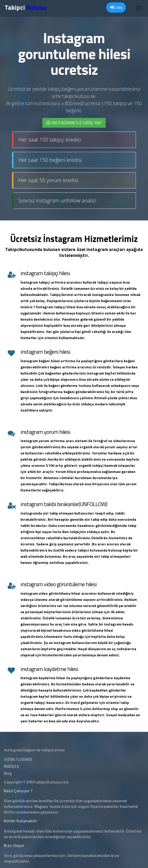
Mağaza (41, 806)
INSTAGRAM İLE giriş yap (74, 123)
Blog (8, 773)
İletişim (75, 856)
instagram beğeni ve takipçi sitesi (34, 750)
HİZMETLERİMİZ (18, 759)
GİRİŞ (116, 8)
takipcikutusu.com (52, 782)
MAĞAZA (11, 766)
